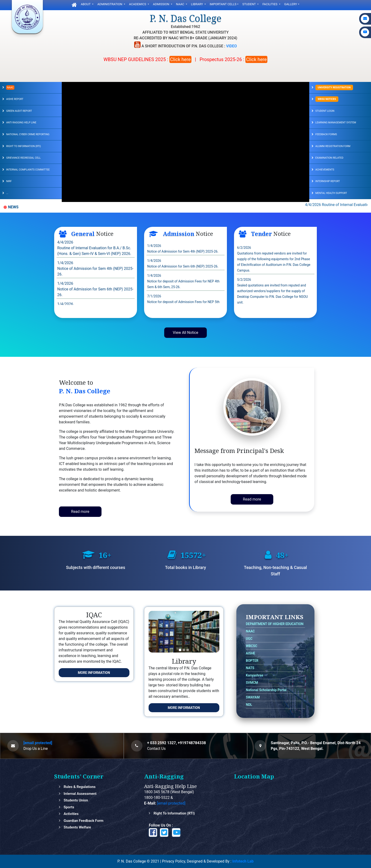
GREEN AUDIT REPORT (19, 111)
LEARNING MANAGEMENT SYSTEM (336, 123)
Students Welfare (77, 827)
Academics (138, 4)
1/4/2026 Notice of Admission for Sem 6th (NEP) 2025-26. (95, 299)
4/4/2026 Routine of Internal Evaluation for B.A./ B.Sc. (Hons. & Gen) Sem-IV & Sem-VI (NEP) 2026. (94, 258)
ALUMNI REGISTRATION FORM (333, 146)
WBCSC (252, 646)
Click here (180, 59)
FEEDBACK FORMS (326, 134)
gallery (291, 4)
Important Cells (223, 4)
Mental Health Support (331, 193)
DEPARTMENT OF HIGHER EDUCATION (275, 624)
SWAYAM (253, 697)
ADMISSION (161, 4)
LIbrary (197, 4)
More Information (94, 673)
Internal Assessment (80, 794)
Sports (69, 807)
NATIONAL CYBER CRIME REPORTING (28, 134)
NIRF (9, 181)
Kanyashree (255, 675)
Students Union (76, 800)
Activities (71, 814)
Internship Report (328, 181)
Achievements (325, 170)
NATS (250, 668)
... (7, 193)
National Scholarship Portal (266, 690)
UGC (249, 639)
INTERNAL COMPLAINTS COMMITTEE (28, 170)
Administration (110, 4)
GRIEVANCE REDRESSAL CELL (23, 158)
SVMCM (252, 683)
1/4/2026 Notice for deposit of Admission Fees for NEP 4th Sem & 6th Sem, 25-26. (183, 291)
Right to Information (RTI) (174, 813)
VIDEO (232, 46)
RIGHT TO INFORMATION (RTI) (23, 146)
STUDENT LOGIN (325, 111)
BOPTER (252, 661)
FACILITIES (270, 4)
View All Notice (185, 333)
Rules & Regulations (80, 787)
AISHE (251, 653)
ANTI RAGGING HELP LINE (21, 123)
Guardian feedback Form (84, 821)
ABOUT (86, 4)
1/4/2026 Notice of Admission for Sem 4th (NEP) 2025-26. (95, 279)
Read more (80, 512)
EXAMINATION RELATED (329, 158)
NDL (249, 705)
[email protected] (38, 743)
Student (249, 4)
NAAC (181, 4)
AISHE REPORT (15, 99)
